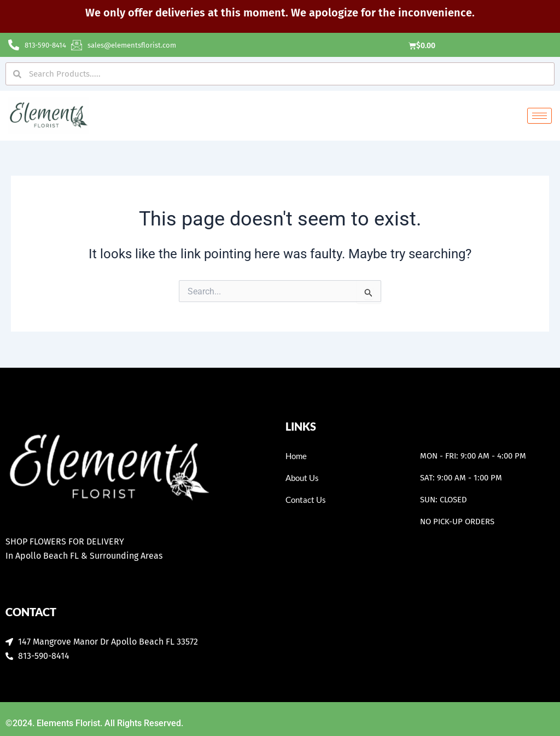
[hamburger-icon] (539, 117)
